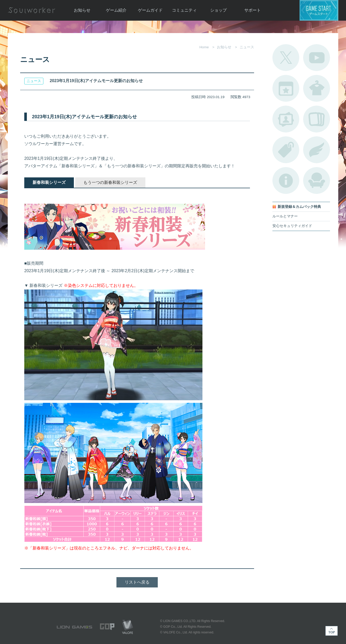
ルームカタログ (317, 180)
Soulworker (32, 10)
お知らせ (82, 10)
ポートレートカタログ (286, 119)
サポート (253, 10)
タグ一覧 (286, 150)
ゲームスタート (319, 10)
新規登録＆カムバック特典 (299, 207)
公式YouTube (317, 58)
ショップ (218, 10)
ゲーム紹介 (116, 10)
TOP (332, 631)
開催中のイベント (286, 88)
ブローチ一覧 (317, 150)
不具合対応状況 (286, 180)
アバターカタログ (317, 88)
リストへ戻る (137, 582)
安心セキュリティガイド (292, 226)
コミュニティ (184, 10)
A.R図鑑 (317, 119)
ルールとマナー (285, 216)
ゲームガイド (150, 10)
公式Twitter (286, 58)
